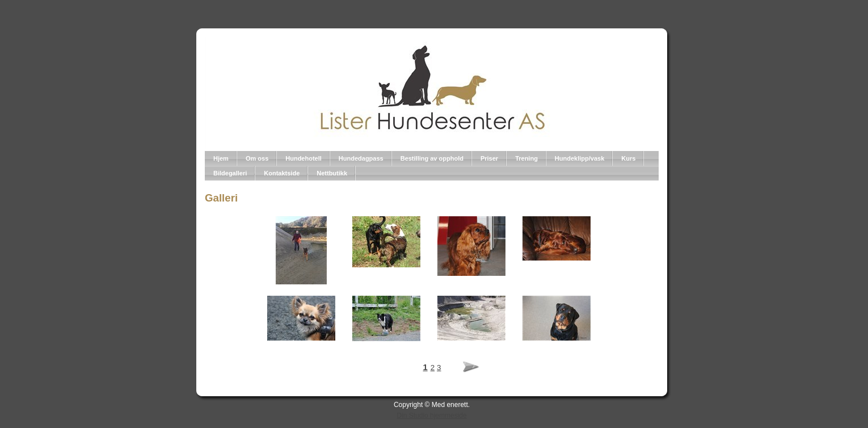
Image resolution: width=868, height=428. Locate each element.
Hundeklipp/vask (580, 158)
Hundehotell (304, 158)
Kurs (628, 158)
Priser (489, 158)
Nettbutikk (332, 173)
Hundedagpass (361, 158)
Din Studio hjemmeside (431, 416)
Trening (526, 158)
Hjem (221, 158)
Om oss (257, 158)
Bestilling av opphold (432, 158)
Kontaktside (282, 173)
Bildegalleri (230, 173)
